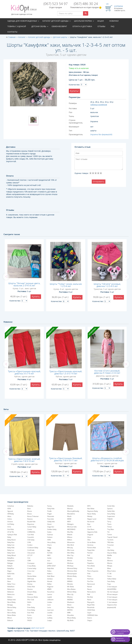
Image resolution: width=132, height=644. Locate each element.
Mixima (70, 597)
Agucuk (10, 511)
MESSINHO (71, 529)
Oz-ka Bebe (91, 542)
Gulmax (50, 535)
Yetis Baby (111, 581)
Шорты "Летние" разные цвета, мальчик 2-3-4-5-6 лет (24, 284)
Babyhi (10, 566)
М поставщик (112, 594)
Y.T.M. (109, 574)
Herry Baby (51, 542)
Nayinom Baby (93, 511)
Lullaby (50, 618)
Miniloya (70, 566)
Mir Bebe (71, 587)
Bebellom (11, 587)
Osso (89, 537)
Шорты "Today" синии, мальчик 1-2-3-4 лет (66, 285)
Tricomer (111, 545)
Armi (9, 527)
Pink (89, 574)
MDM (69, 519)
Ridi (89, 594)
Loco (49, 605)
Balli (9, 576)
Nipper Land (92, 519)
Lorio (49, 607)
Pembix (90, 558)
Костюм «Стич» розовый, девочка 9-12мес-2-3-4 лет (107, 372)
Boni (29, 509)
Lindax (50, 602)
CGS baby (31, 540)
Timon (110, 527)
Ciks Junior (31, 553)
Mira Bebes (71, 589)
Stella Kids (111, 511)
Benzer (10, 610)
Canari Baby (32, 527)
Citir (29, 558)
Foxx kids (51, 519)
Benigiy (10, 605)
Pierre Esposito (93, 571)
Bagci (9, 571)
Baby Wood (12, 555)
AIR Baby (11, 514)
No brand (91, 522)
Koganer (50, 587)
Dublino (30, 594)
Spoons (110, 509)
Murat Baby (71, 618)
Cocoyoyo (31, 563)
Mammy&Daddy (73, 511)
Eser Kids (31, 613)
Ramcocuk (91, 584)
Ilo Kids (50, 553)
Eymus (30, 618)
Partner (90, 553)
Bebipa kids (12, 600)
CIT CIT (30, 555)
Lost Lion (50, 610)
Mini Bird (70, 545)
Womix (110, 563)
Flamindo (51, 516)
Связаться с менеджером (120, 639)
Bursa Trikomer (33, 516)
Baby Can (11, 545)
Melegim (70, 524)
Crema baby (32, 568)
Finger (50, 514)
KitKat (49, 584)
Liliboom (50, 600)
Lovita (49, 615)
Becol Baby (11, 602)
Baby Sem (11, 553)
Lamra (50, 594)
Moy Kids (70, 607)
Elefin (29, 602)
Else (29, 605)
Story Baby (111, 514)
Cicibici (30, 545)
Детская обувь (39, 26)
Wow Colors (112, 571)
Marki (69, 516)
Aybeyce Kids (12, 535)
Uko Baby (111, 550)
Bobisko (30, 506)
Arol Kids (11, 529)
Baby (9, 537)
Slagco (90, 620)
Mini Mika (71, 553)
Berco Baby (12, 613)
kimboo (50, 579)
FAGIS (30, 620)
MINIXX (70, 581)
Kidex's (50, 574)
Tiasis (109, 524)
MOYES (70, 610)
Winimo (110, 561)
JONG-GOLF (51, 566)
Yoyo (109, 584)
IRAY (49, 555)
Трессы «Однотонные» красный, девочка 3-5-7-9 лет (24, 372)
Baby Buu (11, 542)
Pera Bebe (91, 566)
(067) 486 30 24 (86, 4)
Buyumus (31, 524)
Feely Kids (51, 509)
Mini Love (71, 550)
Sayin (89, 613)
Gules (49, 532)
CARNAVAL (31, 532)
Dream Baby (32, 592)
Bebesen (11, 592)
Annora (10, 522)
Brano (30, 511)
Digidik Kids (32, 581)
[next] (126, 277)
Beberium (11, 589)
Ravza (89, 589)
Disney (30, 584)
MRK (69, 613)
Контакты (12, 32)
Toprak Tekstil (112, 537)
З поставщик (112, 587)
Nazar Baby (92, 514)
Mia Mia (70, 532)
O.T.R (89, 527)
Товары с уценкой (17, 26)
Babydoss (11, 561)
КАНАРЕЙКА (112, 589)
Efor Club (31, 600)
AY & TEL (11, 532)
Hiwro (49, 545)
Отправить (99, 182)
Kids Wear (51, 576)
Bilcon (10, 618)
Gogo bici (51, 527)
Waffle (110, 555)
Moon (69, 605)
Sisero (90, 618)
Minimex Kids (72, 571)
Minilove (70, 563)
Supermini (111, 516)
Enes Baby (31, 607)
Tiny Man (111, 529)
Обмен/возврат (59, 26)
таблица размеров (99, 105)
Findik (49, 511)
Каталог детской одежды (56, 21)
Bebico (10, 597)
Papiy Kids (91, 550)
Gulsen (50, 537)
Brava (30, 514)
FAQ (113, 26)
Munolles (71, 615)
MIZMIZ (70, 600)
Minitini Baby (72, 576)
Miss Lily (70, 594)
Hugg (49, 548)
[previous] (6, 277)
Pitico (89, 576)
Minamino (71, 542)
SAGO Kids (91, 610)
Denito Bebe (32, 576)
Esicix (29, 615)
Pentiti (90, 561)
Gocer (50, 524)
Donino (30, 589)
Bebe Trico (11, 584)
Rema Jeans (92, 592)
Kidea (49, 571)
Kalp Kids (51, 568)
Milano (70, 537)
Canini (30, 529)
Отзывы (101, 26)
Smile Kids (111, 506)
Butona (30, 519)
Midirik (70, 535)
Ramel (90, 587)
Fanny (49, 506)
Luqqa (50, 620)
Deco (29, 574)
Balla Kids (11, 574)
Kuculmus (51, 592)
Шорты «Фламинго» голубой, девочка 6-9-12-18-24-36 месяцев (107, 459)
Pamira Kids (92, 548)
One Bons (91, 529)
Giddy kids (51, 522)
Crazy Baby (31, 566)
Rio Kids (90, 597)
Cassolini (31, 537)
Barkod (10, 579)
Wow (109, 568)
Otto (89, 540)
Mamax (70, 509)
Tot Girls (110, 540)
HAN (49, 540)
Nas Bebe (91, 509)
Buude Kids (31, 522)
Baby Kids (11, 548)
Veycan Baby (112, 553)
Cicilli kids (31, 550)
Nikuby (90, 516)
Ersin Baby (31, 610)
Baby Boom (12, 540)
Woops (110, 566)
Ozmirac (90, 545)
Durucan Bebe (33, 597)
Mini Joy (70, 548)
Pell (89, 555)
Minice (70, 561)
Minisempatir (72, 574)
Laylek (50, 597)
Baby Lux (11, 550)
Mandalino (71, 514)
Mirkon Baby (72, 592)
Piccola (90, 568)
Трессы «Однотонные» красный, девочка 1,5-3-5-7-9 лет (66, 372)
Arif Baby (11, 524)
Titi (108, 532)
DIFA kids (31, 579)
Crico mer (31, 571)
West (109, 558)
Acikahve (11, 506)
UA (107, 4)
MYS (89, 506)
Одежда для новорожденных (22, 21)
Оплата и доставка (82, 26)
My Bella (70, 620)
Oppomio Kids (92, 532)
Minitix (70, 579)
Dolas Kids (31, 587)
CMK (29, 561)
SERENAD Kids (93, 615)
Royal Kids (91, 605)
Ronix (89, 600)
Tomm (110, 535)
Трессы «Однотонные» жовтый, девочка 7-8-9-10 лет (24, 460)
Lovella (50, 613)
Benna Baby (12, 607)
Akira (9, 516)
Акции (101, 21)
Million (70, 540)
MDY (69, 522)
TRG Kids (110, 542)
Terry (109, 522)
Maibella (70, 506)
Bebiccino (11, 594)
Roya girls (91, 602)
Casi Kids (31, 535)
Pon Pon (90, 581)
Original (90, 535)
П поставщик (112, 600)
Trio (109, 548)
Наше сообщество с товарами (122, 632)
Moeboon (71, 602)
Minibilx (70, 558)
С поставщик (112, 602)
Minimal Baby (72, 568)
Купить (36, 297)
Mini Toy (70, 555)
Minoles (70, 584)
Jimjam (50, 563)
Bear (9, 581)
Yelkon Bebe (112, 579)
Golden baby (52, 529)
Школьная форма (83, 21)
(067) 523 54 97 (56, 4)
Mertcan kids (72, 527)
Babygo (10, 563)
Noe (89, 524)
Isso (49, 561)
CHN (29, 542)
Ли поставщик (113, 592)
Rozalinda (91, 607)
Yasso (109, 576)
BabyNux (11, 568)
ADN (9, 509)
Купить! (74, 91)
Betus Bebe (12, 615)
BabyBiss (11, 558)
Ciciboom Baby (33, 548)
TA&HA (110, 519)
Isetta (49, 558)
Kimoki (50, 581)
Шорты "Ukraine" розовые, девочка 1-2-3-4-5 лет (107, 285)
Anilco (10, 519)
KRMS (49, 589)
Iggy (49, 550)
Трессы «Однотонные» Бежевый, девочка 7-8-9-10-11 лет (66, 459)
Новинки (114, 21)
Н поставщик (112, 597)
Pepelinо (90, 563)
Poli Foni (90, 579)
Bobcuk (10, 620)
